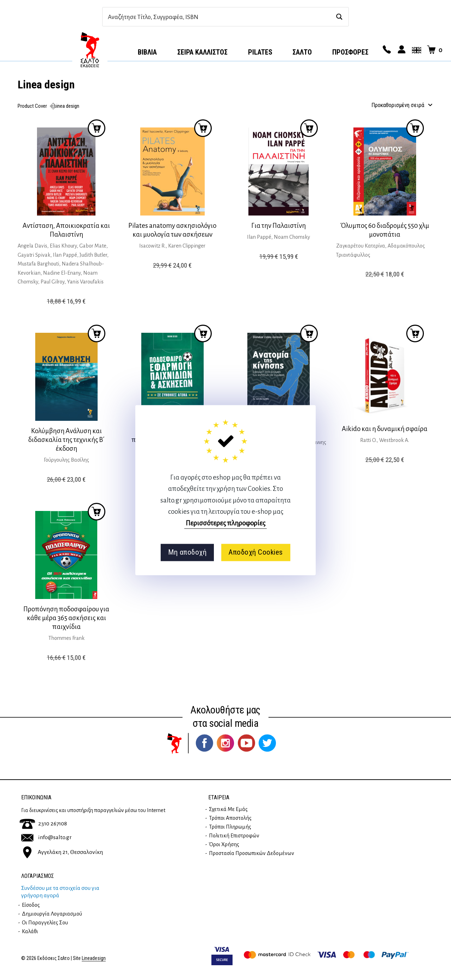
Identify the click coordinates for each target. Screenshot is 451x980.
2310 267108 (43, 824)
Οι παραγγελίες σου (45, 923)
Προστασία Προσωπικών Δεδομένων (252, 853)
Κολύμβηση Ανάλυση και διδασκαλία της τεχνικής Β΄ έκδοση (66, 440)
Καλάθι (30, 931)
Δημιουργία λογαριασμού (52, 914)
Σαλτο (302, 52)
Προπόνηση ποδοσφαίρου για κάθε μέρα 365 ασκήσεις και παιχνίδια (66, 618)
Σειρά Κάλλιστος (202, 52)
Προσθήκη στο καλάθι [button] (97, 128)
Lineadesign (94, 958)
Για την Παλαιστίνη (279, 226)
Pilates (260, 52)
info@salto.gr (46, 837)
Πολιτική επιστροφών (234, 836)
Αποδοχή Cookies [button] (256, 553)
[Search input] (218, 17)
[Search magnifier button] (339, 17)
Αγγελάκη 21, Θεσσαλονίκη (62, 852)
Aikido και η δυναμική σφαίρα (385, 429)
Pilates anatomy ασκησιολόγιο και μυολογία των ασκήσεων (172, 230)
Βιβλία (147, 52)
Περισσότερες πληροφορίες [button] (225, 523)
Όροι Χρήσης (224, 844)
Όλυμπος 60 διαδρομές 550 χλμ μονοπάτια (385, 230)
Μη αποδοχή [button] (187, 553)
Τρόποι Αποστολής (230, 818)
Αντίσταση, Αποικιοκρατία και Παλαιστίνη (66, 230)
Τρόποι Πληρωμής (230, 827)
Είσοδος (31, 905)
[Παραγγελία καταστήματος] (401, 105)
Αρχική (90, 50)
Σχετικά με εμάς (228, 809)
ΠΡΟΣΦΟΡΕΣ (350, 52)
